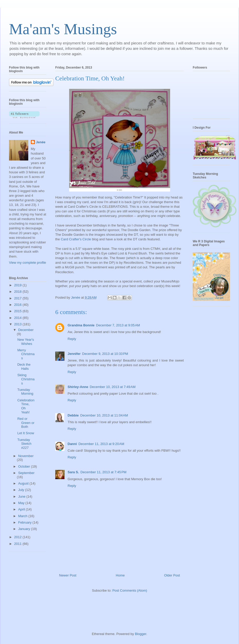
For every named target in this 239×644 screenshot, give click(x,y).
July (22, 490)
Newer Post (68, 575)
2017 (18, 298)
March (23, 516)
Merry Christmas (26, 354)
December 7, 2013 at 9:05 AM (118, 325)
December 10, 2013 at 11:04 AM (104, 415)
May (22, 503)
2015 (18, 311)
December (26, 330)
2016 (18, 305)
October (25, 466)
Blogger (141, 634)
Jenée (41, 142)
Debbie (73, 415)
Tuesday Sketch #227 (24, 444)
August (24, 483)
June (22, 496)
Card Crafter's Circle (76, 239)
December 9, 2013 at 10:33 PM (105, 354)
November (26, 456)
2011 (18, 544)
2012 (18, 537)
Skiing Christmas (26, 379)
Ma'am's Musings (63, 29)
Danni (72, 444)
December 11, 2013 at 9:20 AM (101, 444)
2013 (18, 324)
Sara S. (73, 472)
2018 (18, 292)
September (26, 473)
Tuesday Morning (25, 392)
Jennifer (74, 354)
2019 (18, 285)
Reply (72, 339)
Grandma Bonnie (81, 325)
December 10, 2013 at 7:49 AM (113, 387)
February (25, 522)
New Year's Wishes (26, 342)
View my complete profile (27, 263)
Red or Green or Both (26, 423)
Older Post (172, 575)
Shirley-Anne (78, 387)
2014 (18, 318)
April (22, 509)
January (25, 529)
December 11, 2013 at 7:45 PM (103, 472)
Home (120, 575)
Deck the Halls (24, 367)
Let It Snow (26, 433)
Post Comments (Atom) (130, 590)
